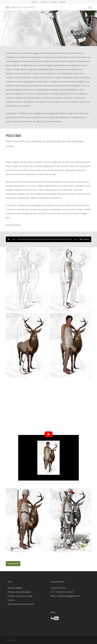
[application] (48, 239)
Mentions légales (15, 588)
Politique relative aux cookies (20, 596)
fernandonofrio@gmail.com (68, 596)
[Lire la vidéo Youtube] (48, 434)
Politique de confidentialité (19, 592)
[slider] (45, 239)
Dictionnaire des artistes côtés (21, 604)
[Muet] (81, 239)
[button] (90, 7)
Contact (11, 600)
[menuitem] (53, 2)
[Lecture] (9, 239)
